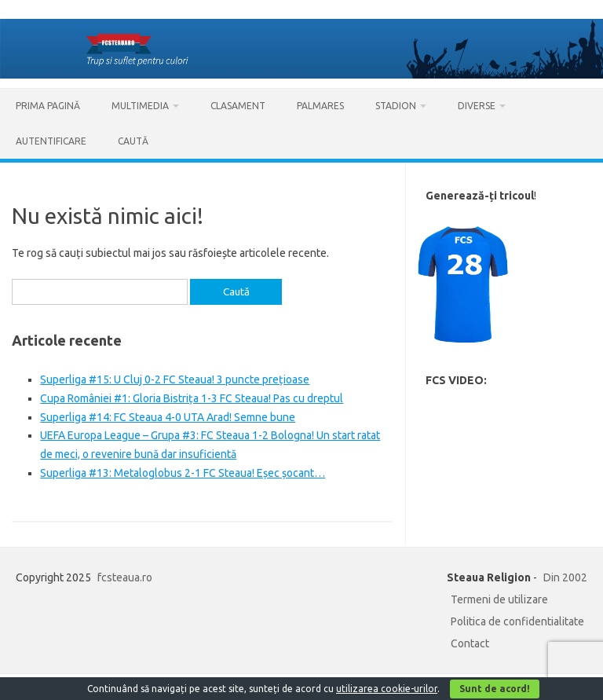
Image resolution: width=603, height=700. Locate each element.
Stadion (396, 106)
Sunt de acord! (495, 689)
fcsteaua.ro (125, 577)
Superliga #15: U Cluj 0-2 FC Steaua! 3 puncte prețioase (175, 379)
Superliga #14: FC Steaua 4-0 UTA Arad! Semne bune (168, 417)
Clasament (238, 106)
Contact (470, 643)
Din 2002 (565, 577)
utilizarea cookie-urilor (387, 689)
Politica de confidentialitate (517, 621)
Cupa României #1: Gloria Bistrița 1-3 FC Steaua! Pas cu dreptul (192, 398)
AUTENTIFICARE (51, 141)
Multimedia (140, 106)
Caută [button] (133, 141)
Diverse (477, 106)
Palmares (320, 106)
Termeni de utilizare (499, 599)
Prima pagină (48, 106)
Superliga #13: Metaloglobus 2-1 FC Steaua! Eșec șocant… (183, 473)
